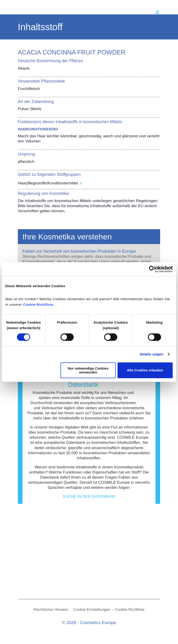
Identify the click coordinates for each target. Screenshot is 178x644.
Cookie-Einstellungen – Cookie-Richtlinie (109, 610)
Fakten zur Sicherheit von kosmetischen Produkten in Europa (79, 251)
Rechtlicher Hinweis (51, 610)
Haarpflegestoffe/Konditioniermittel (48, 183)
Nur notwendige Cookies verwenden (88, 370)
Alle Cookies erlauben (145, 370)
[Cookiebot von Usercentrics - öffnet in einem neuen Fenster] (152, 269)
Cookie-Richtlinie (38, 304)
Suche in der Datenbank (89, 497)
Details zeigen (151, 354)
